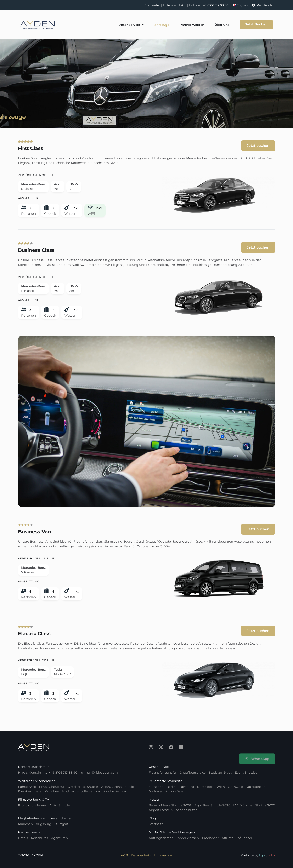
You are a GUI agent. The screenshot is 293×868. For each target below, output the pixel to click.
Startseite (152, 5)
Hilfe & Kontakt (174, 5)
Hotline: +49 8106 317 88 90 (209, 5)
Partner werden (30, 832)
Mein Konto (265, 5)
